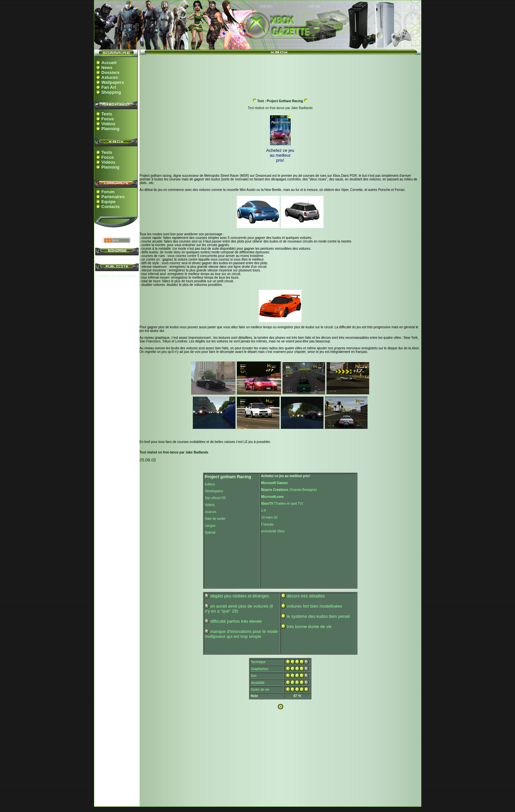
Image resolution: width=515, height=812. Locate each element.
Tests (107, 114)
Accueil (109, 63)
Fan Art (109, 87)
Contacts (111, 207)
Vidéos (108, 124)
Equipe (109, 202)
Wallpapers (113, 82)
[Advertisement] (280, 73)
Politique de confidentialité (117, 276)
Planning (111, 129)
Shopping (111, 92)
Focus (108, 119)
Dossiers (111, 72)
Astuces (110, 77)
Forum (108, 192)
